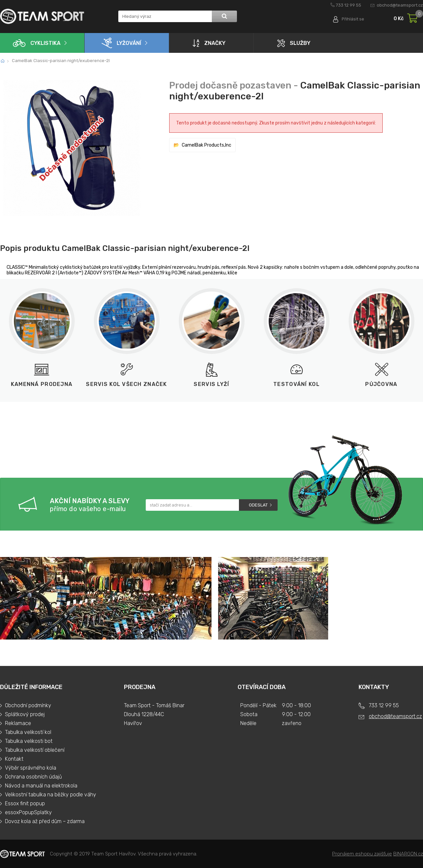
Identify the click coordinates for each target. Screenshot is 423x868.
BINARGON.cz (408, 854)
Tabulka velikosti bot (29, 741)
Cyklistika (37, 43)
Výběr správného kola (31, 768)
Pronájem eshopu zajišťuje (362, 854)
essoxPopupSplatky (28, 812)
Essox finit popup (25, 803)
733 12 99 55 (348, 5)
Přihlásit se (353, 19)
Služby (294, 43)
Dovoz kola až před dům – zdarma (45, 821)
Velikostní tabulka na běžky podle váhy (51, 795)
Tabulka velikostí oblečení (35, 750)
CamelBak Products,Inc (207, 145)
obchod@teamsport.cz (400, 5)
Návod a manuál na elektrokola (41, 786)
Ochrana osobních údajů (33, 777)
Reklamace (18, 723)
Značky (209, 43)
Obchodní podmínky (28, 705)
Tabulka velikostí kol (28, 732)
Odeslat (258, 505)
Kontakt (14, 759)
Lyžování (121, 43)
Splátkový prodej (25, 714)
